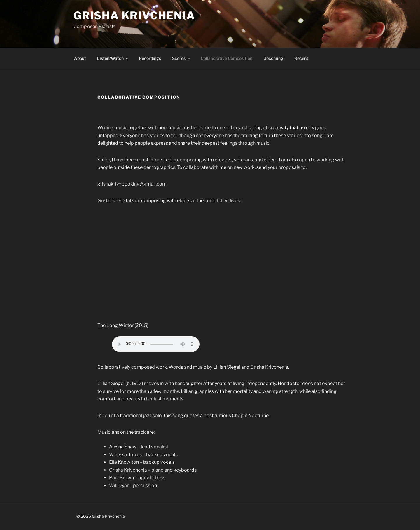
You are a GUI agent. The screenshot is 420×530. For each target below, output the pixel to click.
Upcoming (273, 58)
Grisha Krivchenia (134, 15)
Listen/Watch (113, 58)
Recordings (150, 58)
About (80, 58)
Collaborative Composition (226, 58)
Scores (182, 58)
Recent (301, 58)
